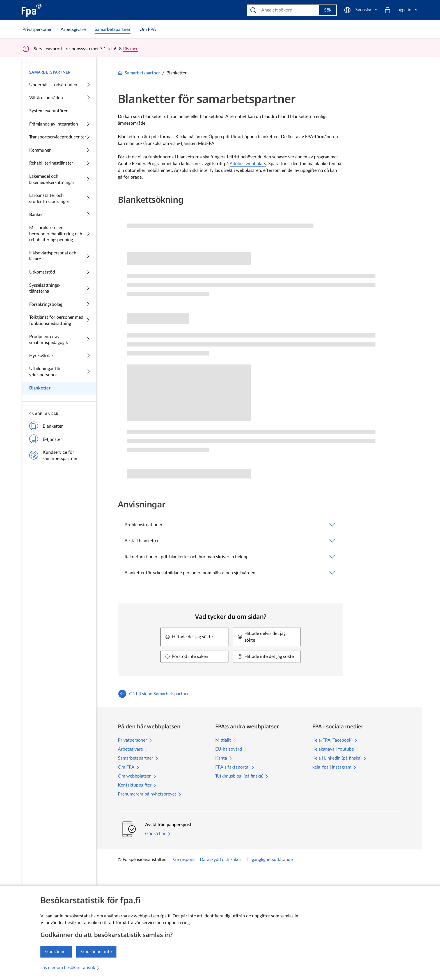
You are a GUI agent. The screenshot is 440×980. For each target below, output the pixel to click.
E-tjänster (46, 440)
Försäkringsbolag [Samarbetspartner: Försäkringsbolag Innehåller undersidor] (59, 305)
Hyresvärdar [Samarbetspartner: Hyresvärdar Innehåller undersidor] (59, 356)
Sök (328, 10)
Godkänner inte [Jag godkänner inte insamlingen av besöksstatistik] (96, 952)
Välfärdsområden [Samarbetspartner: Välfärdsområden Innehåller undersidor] (59, 98)
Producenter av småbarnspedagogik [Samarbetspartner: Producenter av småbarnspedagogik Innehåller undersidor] (59, 340)
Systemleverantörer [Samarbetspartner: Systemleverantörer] (48, 111)
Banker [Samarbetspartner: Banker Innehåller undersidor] (59, 215)
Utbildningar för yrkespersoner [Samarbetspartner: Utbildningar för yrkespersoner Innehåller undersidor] (59, 372)
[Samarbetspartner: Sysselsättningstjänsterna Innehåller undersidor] (59, 289)
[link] (37, 29)
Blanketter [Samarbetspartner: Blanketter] (40, 388)
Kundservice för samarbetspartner (53, 455)
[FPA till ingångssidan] (32, 10)
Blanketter (46, 427)
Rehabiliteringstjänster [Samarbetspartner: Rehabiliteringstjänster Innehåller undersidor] (59, 163)
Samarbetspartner (139, 73)
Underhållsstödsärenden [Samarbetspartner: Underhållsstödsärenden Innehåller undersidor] (59, 85)
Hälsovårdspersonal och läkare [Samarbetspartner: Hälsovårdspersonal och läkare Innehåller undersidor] (59, 256)
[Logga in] (401, 10)
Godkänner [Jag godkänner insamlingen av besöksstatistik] (56, 952)
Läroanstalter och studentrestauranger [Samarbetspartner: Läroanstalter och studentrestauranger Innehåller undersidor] (59, 199)
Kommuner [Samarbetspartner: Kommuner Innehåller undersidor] (59, 151)
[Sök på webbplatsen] (284, 10)
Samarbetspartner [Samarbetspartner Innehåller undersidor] (50, 72)
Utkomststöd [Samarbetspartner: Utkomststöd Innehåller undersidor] (59, 272)
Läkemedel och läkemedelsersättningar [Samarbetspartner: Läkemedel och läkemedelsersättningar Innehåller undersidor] (59, 179)
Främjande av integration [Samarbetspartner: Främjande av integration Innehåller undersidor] (59, 124)
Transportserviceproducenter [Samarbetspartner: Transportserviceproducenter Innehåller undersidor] (59, 137)
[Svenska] (361, 10)
